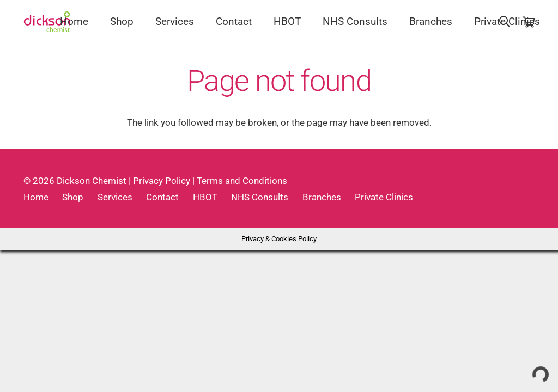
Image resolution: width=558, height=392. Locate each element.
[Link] (47, 22)
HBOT (205, 197)
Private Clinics (384, 197)
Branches (322, 197)
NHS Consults (260, 197)
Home (36, 197)
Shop (73, 197)
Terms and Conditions (242, 181)
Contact (162, 197)
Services (115, 197)
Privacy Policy (162, 181)
